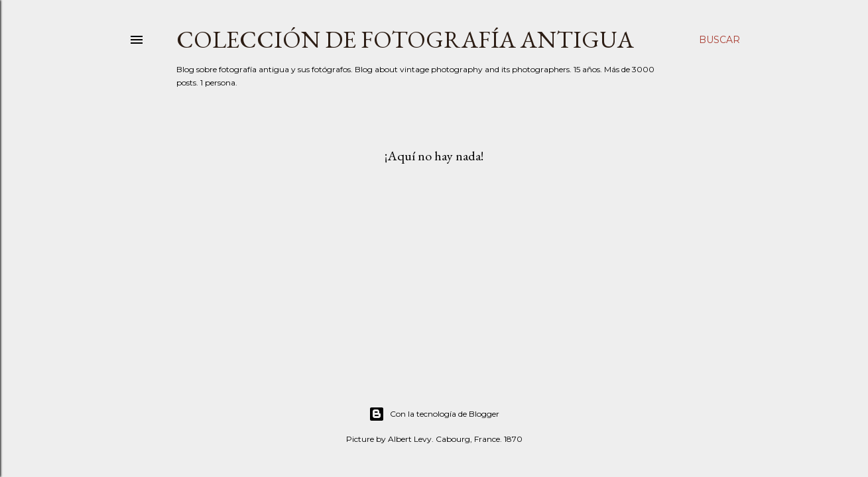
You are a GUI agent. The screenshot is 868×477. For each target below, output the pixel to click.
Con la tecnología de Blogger (434, 414)
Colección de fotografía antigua (405, 39)
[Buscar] (719, 40)
